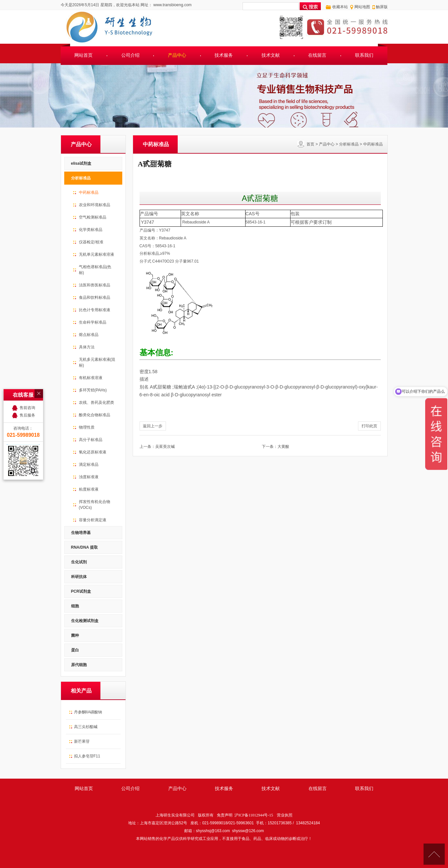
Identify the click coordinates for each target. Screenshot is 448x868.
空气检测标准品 (93, 217)
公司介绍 (130, 55)
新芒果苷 (82, 741)
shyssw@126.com (248, 831)
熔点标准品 (89, 335)
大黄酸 (283, 447)
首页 (310, 144)
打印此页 (369, 426)
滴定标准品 (89, 464)
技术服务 (224, 55)
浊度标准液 (89, 477)
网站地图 (362, 7)
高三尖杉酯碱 (86, 727)
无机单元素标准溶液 (97, 254)
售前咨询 (27, 358)
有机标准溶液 (91, 378)
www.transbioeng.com (172, 5)
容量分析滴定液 (93, 520)
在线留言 (317, 55)
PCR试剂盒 (81, 591)
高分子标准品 (91, 440)
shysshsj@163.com (213, 831)
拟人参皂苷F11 (87, 756)
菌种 (75, 635)
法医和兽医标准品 (95, 285)
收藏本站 (340, 7)
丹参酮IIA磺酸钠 (88, 712)
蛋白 (75, 650)
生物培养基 (81, 533)
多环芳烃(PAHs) (93, 390)
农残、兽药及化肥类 (97, 403)
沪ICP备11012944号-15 (254, 815)
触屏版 (382, 7)
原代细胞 (79, 665)
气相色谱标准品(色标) (95, 270)
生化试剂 (79, 562)
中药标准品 (373, 144)
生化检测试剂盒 (85, 621)
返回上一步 (153, 426)
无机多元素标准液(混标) (97, 362)
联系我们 (364, 55)
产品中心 (177, 55)
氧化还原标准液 (93, 452)
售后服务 (27, 366)
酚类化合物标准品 (95, 415)
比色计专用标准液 (95, 310)
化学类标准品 (91, 230)
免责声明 (225, 815)
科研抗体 (79, 577)
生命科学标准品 (93, 322)
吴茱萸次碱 (165, 447)
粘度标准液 (89, 489)
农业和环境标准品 (95, 205)
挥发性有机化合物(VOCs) (95, 505)
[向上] (434, 854)
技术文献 (271, 55)
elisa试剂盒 (81, 163)
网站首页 (83, 55)
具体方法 (87, 347)
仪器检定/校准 (91, 242)
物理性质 (87, 427)
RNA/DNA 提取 (84, 547)
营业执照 (285, 815)
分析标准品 (349, 144)
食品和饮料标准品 (95, 297)
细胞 (75, 606)
